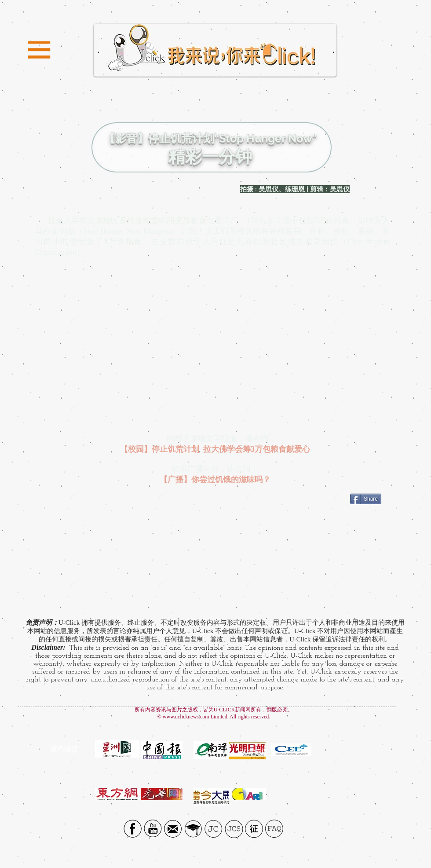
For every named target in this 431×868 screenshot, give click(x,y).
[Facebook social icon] (133, 829)
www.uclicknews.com (186, 717)
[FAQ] (274, 829)
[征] (254, 829)
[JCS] (234, 829)
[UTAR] (193, 829)
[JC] (214, 829)
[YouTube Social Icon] (153, 829)
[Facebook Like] (324, 504)
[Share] (366, 499)
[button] (39, 50)
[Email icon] (173, 829)
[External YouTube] (216, 349)
